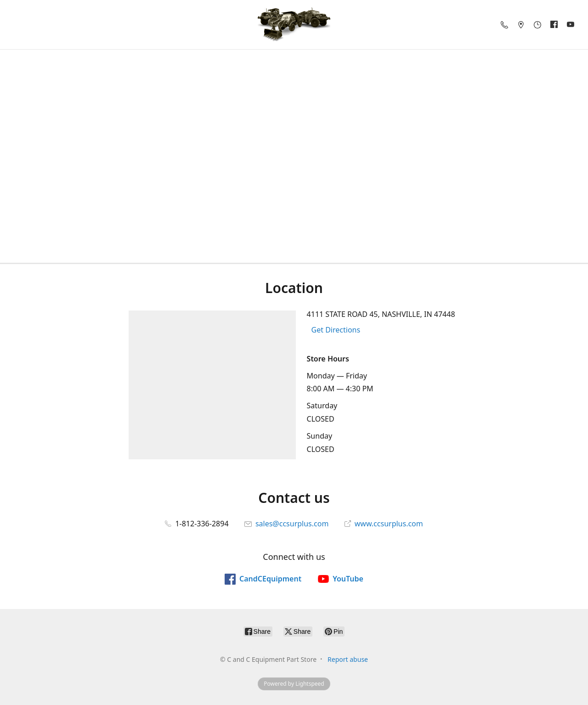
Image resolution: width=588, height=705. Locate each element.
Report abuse (348, 659)
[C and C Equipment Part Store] (294, 25)
